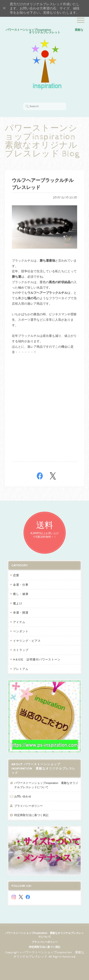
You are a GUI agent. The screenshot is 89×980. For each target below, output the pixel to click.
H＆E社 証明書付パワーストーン (37, 659)
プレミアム (21, 669)
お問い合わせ (23, 796)
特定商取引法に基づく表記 (31, 815)
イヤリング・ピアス (27, 641)
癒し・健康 (21, 594)
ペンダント (21, 631)
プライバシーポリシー (28, 806)
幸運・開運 (21, 613)
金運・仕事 (21, 585)
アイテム (19, 622)
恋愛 (16, 575)
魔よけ (18, 603)
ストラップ (21, 650)
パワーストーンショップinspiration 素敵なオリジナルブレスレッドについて (46, 785)
